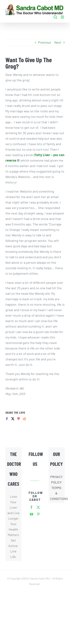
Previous (45, 42)
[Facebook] (7, 419)
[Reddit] (24, 419)
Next (58, 42)
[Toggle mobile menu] (63, 17)
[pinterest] (38, 514)
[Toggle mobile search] (55, 17)
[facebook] (31, 507)
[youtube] (31, 514)
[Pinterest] (19, 419)
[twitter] (38, 507)
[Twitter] (13, 419)
